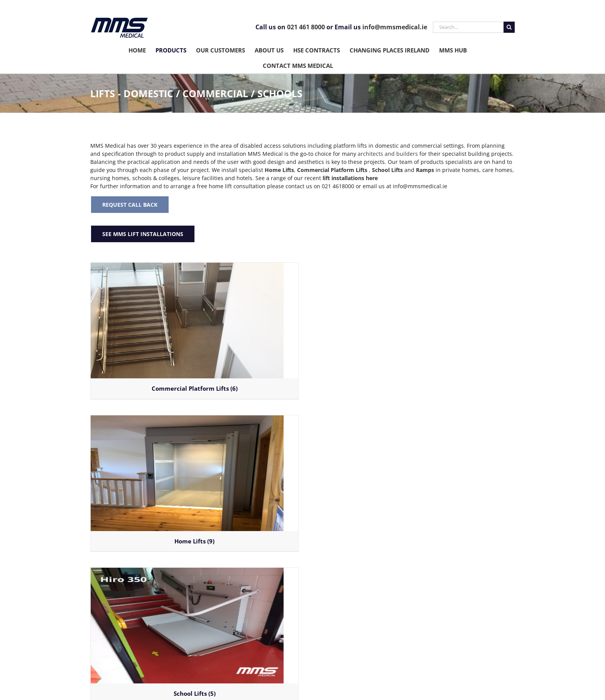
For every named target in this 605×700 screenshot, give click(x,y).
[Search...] (468, 27)
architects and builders (388, 154)
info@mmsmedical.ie (395, 27)
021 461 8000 (306, 27)
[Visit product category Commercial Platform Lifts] (194, 331)
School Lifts (387, 170)
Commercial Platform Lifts (332, 170)
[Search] (509, 27)
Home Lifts (279, 170)
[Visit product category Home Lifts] (194, 483)
